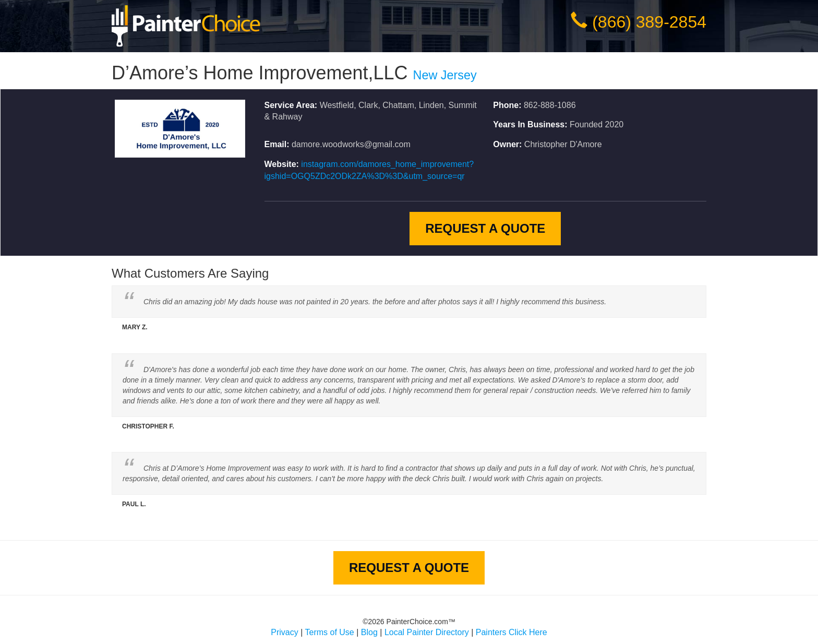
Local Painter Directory (427, 632)
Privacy (284, 632)
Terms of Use (330, 632)
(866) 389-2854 (649, 22)
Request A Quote (485, 228)
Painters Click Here (512, 632)
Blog (369, 632)
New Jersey (445, 75)
